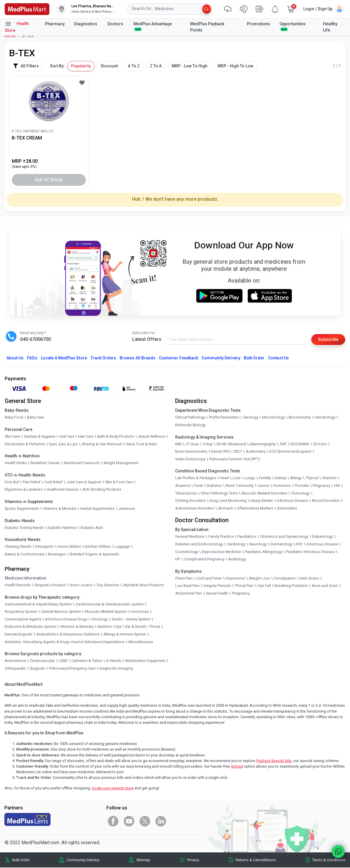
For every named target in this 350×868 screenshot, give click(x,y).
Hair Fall (264, 586)
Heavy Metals (262, 501)
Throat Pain (244, 586)
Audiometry (256, 452)
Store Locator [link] (81, 585)
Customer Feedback (179, 359)
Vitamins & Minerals (77, 627)
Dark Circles (309, 579)
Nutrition (105, 627)
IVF (178, 560)
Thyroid (312, 478)
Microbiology (273, 418)
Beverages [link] (57, 554)
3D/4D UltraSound (231, 444)
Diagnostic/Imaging (116, 669)
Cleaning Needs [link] (18, 547)
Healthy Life (330, 27)
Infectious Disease (293, 501)
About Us (15, 359)
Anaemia (183, 486)
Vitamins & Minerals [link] (60, 509)
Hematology (325, 418)
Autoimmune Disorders (195, 508)
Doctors (116, 24)
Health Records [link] (18, 585)
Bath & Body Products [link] (116, 437)
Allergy (296, 478)
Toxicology (300, 493)
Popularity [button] (81, 66)
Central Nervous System (61, 612)
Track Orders (103, 359)
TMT (283, 444)
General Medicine (190, 537)
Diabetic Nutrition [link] (62, 528)
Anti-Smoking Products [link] (102, 490)
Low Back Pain (187, 586)
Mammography (263, 444)
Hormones (140, 612)
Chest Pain (184, 579)
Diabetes (214, 486)
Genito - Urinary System (131, 619)
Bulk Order (254, 359)
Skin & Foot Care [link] (119, 482)
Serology (251, 418)
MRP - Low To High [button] (190, 66)
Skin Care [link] (12, 437)
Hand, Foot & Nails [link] (141, 444)
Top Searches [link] (108, 585)
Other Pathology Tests (219, 493)
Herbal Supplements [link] (97, 509)
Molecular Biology (190, 425)
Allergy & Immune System (125, 634)
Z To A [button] (156, 66)
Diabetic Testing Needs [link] (24, 528)
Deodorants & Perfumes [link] (25, 444)
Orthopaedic (15, 669)
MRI (178, 444)
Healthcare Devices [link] (63, 490)
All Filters (26, 66)
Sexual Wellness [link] (152, 437)
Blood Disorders (326, 501)
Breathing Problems (291, 586)
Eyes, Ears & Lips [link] (63, 444)
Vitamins (329, 478)
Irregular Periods (217, 586)
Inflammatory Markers (255, 508)
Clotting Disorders (190, 501)
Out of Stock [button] (49, 180)
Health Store (17, 26)
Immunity (246, 486)
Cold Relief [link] (53, 482)
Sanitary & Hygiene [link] (40, 437)
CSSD (63, 661)
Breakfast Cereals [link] (45, 463)
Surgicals (37, 669)
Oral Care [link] (67, 437)
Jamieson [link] (127, 509)
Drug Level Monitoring (228, 501)
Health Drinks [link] (16, 463)
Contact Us (278, 359)
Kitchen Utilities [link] (98, 547)
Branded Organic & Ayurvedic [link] (94, 554)
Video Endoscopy (190, 459)
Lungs (250, 478)
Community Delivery (221, 359)
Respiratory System (21, 612)
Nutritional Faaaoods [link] (82, 463)
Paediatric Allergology (263, 552)
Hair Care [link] (86, 437)
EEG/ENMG (300, 444)
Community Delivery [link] (83, 860)
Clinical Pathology (190, 418)
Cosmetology (187, 552)
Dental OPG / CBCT (227, 452)
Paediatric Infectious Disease (310, 552)
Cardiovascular (42, 661)
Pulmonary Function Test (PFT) (235, 459)
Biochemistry (300, 418)
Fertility (265, 478)
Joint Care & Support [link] (84, 482)
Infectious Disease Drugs (66, 619)
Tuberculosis (186, 493)
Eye (119, 627)
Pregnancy (321, 486)
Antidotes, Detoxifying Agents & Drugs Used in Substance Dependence (65, 642)
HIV (337, 486)
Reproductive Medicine (221, 552)
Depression (235, 579)
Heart (224, 478)
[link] (27, 9)
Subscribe (327, 339)
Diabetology (322, 537)
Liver (237, 478)
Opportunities (293, 26)
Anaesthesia (15, 661)
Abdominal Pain (189, 594)
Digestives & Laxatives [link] (24, 490)
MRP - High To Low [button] (235, 66)
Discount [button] (109, 66)
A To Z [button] (134, 66)
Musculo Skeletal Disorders (264, 493)
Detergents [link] (45, 547)
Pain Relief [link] (31, 482)
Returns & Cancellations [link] (256, 860)
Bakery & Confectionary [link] (24, 554)
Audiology (237, 560)
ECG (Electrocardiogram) (290, 452)
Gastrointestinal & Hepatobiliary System (38, 604)
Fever (199, 486)
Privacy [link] (193, 860)
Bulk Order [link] (21, 860)
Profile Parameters (224, 418)
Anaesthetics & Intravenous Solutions (68, 634)
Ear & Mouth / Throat (143, 627)
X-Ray (208, 444)
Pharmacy (55, 24)
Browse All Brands (138, 359)
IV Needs (114, 661)
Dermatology (282, 544)
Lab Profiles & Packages (196, 478)
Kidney (280, 478)
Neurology (258, 544)
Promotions (258, 24)
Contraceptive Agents (23, 619)
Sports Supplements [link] (22, 509)
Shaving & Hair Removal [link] (102, 444)
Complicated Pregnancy (204, 560)
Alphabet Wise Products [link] (144, 585)
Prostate (302, 486)
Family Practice (221, 537)
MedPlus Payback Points (207, 27)
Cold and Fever (209, 579)
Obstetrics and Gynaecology (284, 537)
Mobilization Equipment (145, 661)
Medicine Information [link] (26, 578)
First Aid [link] (12, 482)
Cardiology (236, 544)
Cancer (263, 486)
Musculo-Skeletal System (106, 612)
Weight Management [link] (121, 463)
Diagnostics (86, 24)
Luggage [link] (122, 547)
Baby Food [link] (14, 418)
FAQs (32, 359)
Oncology (100, 619)
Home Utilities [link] (69, 547)
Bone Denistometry (191, 452)
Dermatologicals (19, 634)
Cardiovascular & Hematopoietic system (110, 604)
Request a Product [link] (50, 585)
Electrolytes (287, 508)
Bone (230, 486)
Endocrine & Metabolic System (31, 627)
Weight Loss (259, 579)
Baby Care (36, 418)
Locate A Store (64, 359)
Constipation (285, 579)
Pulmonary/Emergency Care (72, 669)
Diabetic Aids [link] (92, 528)
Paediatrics (247, 537)
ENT (300, 544)
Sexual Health (217, 594)
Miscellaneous (141, 642)
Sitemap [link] (143, 860)
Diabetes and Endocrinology (199, 544)
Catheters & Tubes (87, 661)
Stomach (226, 508)
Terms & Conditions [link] (329, 860)
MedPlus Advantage (153, 26)
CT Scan (192, 444)
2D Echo (320, 444)
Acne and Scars (325, 586)
